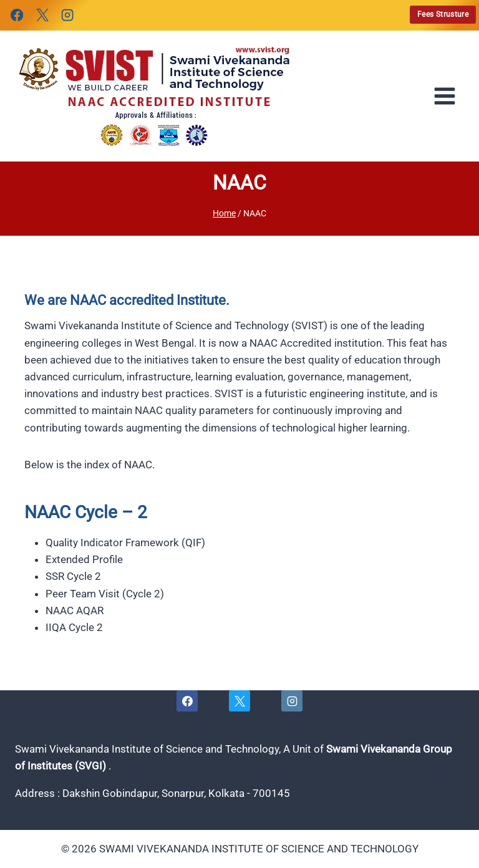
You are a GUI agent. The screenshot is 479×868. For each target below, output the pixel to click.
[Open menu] (448, 96)
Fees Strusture (443, 14)
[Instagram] (67, 15)
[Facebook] (17, 15)
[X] (42, 15)
